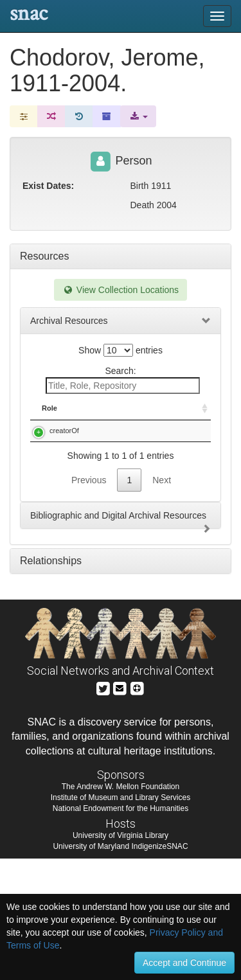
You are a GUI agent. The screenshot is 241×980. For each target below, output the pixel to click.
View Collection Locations (121, 290)
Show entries (121, 350)
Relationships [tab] (51, 682)
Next (162, 601)
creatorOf (64, 431)
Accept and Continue (184, 963)
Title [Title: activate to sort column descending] (105, 408)
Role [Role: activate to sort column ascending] (49, 408)
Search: (123, 380)
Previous (89, 601)
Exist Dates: (48, 186)
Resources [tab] (44, 256)
